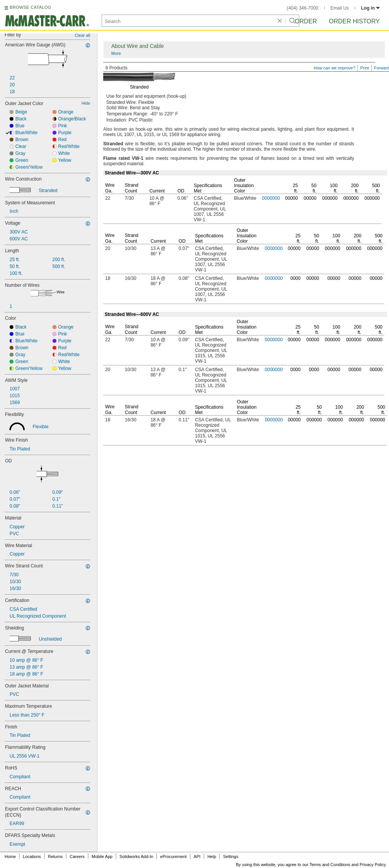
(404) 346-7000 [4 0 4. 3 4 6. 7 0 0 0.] (303, 8)
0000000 (271, 198)
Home (10, 856)
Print (365, 68)
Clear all (82, 35)
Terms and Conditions (330, 865)
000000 (330, 198)
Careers (77, 856)
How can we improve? (335, 68)
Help (212, 856)
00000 (291, 198)
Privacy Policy (373, 865)
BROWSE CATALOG (30, 7)
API (197, 856)
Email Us (340, 8)
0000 (296, 278)
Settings (231, 856)
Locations (32, 856)
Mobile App (102, 856)
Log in (370, 8)
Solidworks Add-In (136, 856)
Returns (55, 856)
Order (306, 21)
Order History (354, 21)
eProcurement (174, 856)
